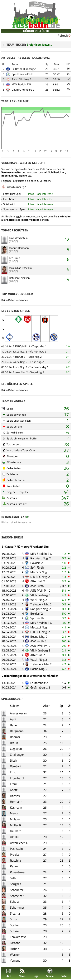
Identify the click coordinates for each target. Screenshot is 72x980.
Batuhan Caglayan (19, 278)
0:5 (64, 604)
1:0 (64, 563)
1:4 (64, 683)
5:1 (64, 590)
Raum (14, 866)
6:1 (64, 600)
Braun (14, 743)
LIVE (8, 973)
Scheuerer (17, 890)
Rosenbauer (18, 872)
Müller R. (16, 825)
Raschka (15, 860)
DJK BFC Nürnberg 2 (23, 90)
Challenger (17, 755)
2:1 (68, 351)
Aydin (14, 719)
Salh (13, 878)
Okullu (14, 837)
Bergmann (17, 731)
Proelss (15, 855)
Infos (31, 194)
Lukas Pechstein (18, 238)
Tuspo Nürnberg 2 (22, 79)
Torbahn (15, 943)
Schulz (14, 902)
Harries (15, 796)
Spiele (50, 973)
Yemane (15, 960)
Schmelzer (17, 896)
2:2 (64, 567)
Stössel (15, 931)
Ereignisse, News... (39, 45)
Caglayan (16, 749)
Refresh (63, 36)
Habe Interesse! (45, 194)
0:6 (64, 687)
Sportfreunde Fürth (23, 74)
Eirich (14, 772)
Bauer (14, 725)
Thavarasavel (19, 937)
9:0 (64, 641)
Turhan (15, 949)
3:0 (64, 623)
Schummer (17, 907)
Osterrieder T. (19, 843)
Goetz (14, 790)
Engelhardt (17, 778)
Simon (14, 919)
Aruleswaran (18, 713)
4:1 (64, 627)
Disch (14, 760)
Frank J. (15, 784)
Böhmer (15, 737)
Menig (14, 813)
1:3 (64, 577)
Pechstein (16, 849)
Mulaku (15, 819)
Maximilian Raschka (20, 268)
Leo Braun (15, 258)
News (22, 973)
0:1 (68, 357)
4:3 (64, 595)
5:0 (64, 613)
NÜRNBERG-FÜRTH (36, 31)
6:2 (68, 372)
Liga (36, 973)
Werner (15, 954)
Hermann (16, 802)
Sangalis (15, 884)
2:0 (68, 346)
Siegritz (15, 913)
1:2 (64, 554)
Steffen (15, 925)
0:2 (64, 586)
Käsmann (16, 807)
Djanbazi (16, 766)
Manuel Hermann (19, 248)
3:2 (68, 362)
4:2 (68, 367)
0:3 (64, 609)
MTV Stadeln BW (21, 84)
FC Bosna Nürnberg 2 (24, 69)
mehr (64, 973)
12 (67, 239)
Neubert (15, 831)
